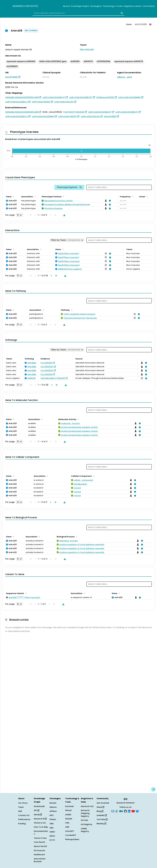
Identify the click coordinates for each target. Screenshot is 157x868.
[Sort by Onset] (147, 196)
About (66, 6)
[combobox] (78, 13)
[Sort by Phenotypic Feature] (63, 196)
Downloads (39, 806)
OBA (52, 824)
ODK (67, 827)
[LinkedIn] (129, 811)
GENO (52, 832)
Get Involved (103, 803)
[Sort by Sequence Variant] (26, 593)
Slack (100, 807)
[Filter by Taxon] (67, 240)
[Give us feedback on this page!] (153, 789)
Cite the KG (39, 842)
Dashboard (39, 855)
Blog (100, 811)
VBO (52, 828)
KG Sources (39, 850)
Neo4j (38, 815)
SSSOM (69, 819)
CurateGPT (71, 835)
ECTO (52, 840)
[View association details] (109, 201)
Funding (22, 824)
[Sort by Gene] (13, 196)
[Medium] (121, 811)
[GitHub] (125, 811)
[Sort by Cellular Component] (93, 476)
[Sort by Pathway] (71, 310)
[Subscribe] (113, 811)
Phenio (53, 819)
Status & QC (40, 823)
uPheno (53, 811)
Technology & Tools (113, 6)
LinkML (68, 815)
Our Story (23, 803)
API (37, 810)
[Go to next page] (51, 276)
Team (21, 807)
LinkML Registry (85, 830)
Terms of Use (40, 838)
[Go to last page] (56, 276)
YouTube (102, 819)
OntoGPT (70, 831)
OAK (67, 823)
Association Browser (40, 860)
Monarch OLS (87, 806)
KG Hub (84, 820)
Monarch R (40, 819)
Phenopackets (72, 839)
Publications (24, 819)
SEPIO (52, 836)
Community (149, 6)
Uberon (53, 807)
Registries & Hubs (133, 6)
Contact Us (24, 815)
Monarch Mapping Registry (85, 813)
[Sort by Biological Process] (76, 536)
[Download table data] (64, 215)
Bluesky (101, 824)
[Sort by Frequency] (132, 196)
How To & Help (41, 827)
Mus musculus (87, 49)
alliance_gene (125, 77)
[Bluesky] (137, 811)
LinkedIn (102, 815)
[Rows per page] (19, 215)
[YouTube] (133, 811)
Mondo (53, 803)
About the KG (40, 846)
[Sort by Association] (35, 196)
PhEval (68, 810)
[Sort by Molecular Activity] (78, 419)
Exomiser (70, 806)
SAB (20, 811)
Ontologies (96, 6)
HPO (52, 815)
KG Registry (87, 824)
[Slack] (117, 811)
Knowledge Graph (80, 6)
